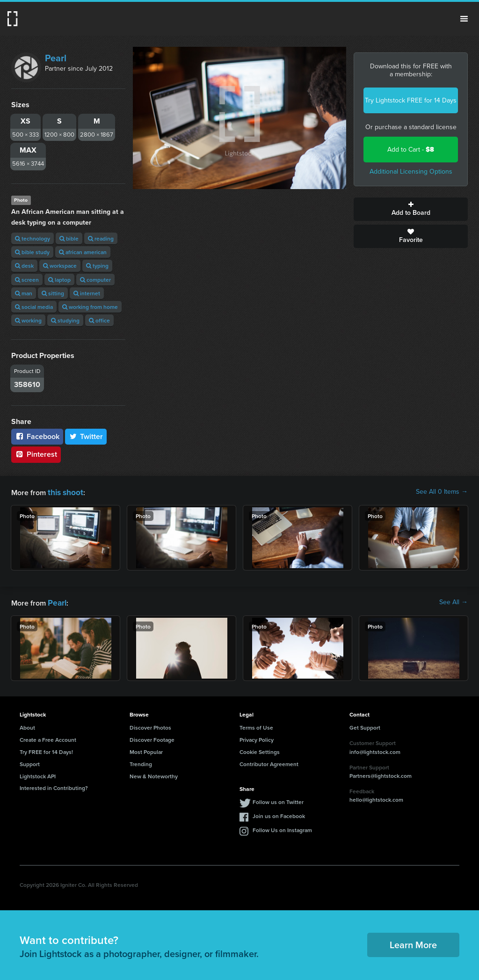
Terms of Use (256, 726)
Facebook (37, 436)
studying (65, 320)
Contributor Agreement (269, 762)
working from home (90, 307)
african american (83, 252)
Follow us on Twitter (278, 800)
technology (33, 238)
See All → (454, 601)
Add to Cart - (411, 150)
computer (95, 280)
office (99, 320)
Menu (464, 19)
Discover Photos (150, 726)
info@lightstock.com (375, 750)
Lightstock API (38, 774)
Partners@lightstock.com (381, 774)
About (27, 726)
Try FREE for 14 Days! (46, 750)
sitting (53, 293)
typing (97, 266)
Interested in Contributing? (54, 786)
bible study (32, 252)
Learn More (413, 943)
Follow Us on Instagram (282, 828)
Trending (141, 762)
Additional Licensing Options (411, 172)
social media (34, 307)
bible (69, 238)
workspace (60, 266)
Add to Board (411, 209)
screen (27, 280)
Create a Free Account (48, 738)
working (28, 320)
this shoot (64, 492)
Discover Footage (152, 738)
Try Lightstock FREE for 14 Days (411, 100)
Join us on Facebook (279, 814)
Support (30, 762)
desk (24, 266)
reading (101, 238)
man (24, 293)
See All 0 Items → (442, 492)
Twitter (86, 436)
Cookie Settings (260, 750)
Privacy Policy (257, 738)
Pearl (56, 58)
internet (87, 293)
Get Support (365, 726)
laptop (59, 280)
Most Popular (146, 750)
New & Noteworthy (154, 774)
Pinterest (36, 454)
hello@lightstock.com (376, 798)
